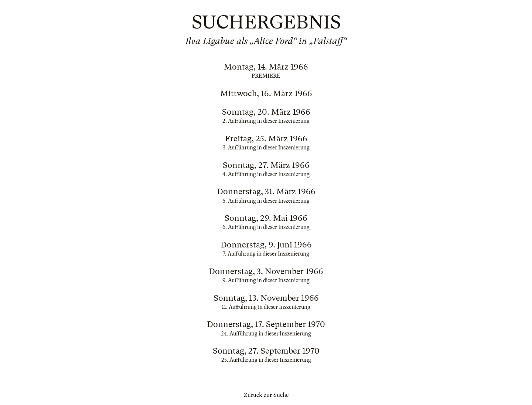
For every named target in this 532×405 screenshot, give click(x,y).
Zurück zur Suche (266, 395)
